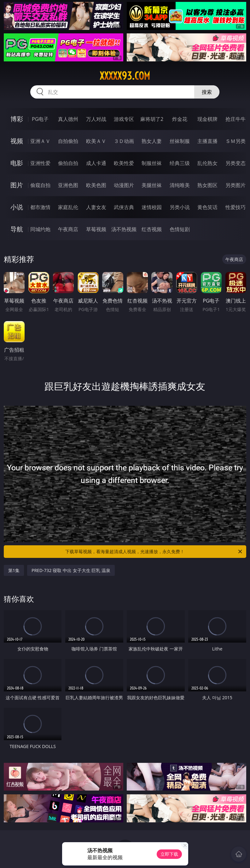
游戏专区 (124, 119)
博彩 (17, 119)
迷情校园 (152, 207)
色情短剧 (180, 229)
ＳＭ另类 (235, 141)
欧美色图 (96, 185)
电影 (17, 163)
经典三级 (180, 163)
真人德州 (68, 119)
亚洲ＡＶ (40, 141)
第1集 (14, 570)
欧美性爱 (124, 163)
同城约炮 (40, 229)
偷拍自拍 (68, 163)
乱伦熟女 (207, 163)
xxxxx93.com (125, 76)
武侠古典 (124, 207)
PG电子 (40, 119)
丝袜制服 (180, 141)
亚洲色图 (68, 185)
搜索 (207, 92)
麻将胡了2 (152, 119)
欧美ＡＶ (96, 141)
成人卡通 (96, 163)
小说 (17, 207)
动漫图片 (124, 185)
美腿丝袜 (152, 185)
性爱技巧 (235, 207)
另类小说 (180, 207)
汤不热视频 (124, 229)
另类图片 (235, 185)
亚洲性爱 (40, 163)
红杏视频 (152, 229)
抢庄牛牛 (235, 119)
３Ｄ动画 (124, 141)
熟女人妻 (152, 141)
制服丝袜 (152, 163)
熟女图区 (207, 185)
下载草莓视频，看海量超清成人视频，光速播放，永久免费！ (154, 552)
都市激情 (40, 207)
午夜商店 (68, 229)
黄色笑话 (207, 207)
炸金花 (180, 119)
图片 (17, 185)
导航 (17, 229)
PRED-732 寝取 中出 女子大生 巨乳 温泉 (71, 570)
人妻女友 (96, 207)
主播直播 (207, 141)
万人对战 (96, 119)
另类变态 (235, 163)
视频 (17, 141)
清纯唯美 (180, 185)
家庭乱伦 (68, 207)
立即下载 (169, 854)
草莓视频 (96, 229)
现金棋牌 (207, 119)
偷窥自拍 (40, 185)
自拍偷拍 (68, 141)
